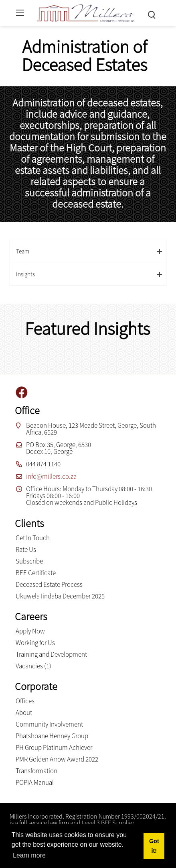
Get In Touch (33, 538)
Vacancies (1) (33, 666)
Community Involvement (49, 724)
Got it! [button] (154, 846)
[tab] (88, 251)
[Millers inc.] (86, 12)
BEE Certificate (36, 573)
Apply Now (30, 631)
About (24, 713)
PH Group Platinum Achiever (54, 748)
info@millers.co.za (51, 476)
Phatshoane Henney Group (52, 736)
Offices (25, 701)
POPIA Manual (35, 782)
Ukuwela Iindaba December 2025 (60, 596)
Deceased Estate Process (49, 584)
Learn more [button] (29, 855)
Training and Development (51, 654)
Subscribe (29, 561)
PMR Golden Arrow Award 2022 (57, 759)
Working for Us (35, 643)
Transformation (36, 771)
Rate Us (26, 549)
